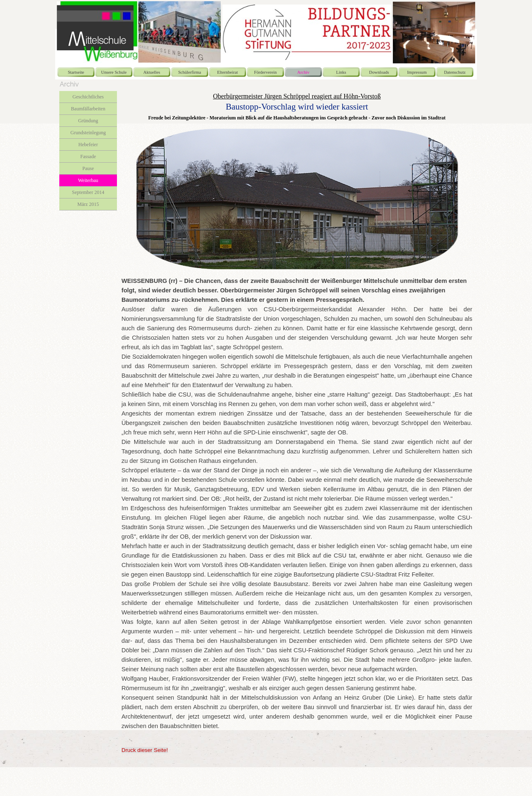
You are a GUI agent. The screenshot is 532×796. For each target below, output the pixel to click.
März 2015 (88, 204)
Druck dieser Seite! (145, 750)
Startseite (76, 72)
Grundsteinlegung (88, 133)
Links (341, 72)
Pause (88, 168)
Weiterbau (88, 180)
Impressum (417, 72)
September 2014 (88, 192)
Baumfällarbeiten (88, 109)
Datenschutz (455, 72)
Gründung (88, 121)
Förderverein (265, 72)
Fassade (88, 156)
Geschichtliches (88, 97)
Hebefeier (88, 145)
